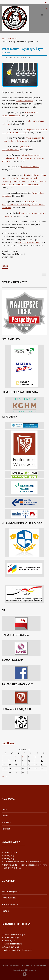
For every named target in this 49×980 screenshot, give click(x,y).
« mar (4, 776)
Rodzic (5, 816)
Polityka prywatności (11, 904)
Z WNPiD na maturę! (25, 101)
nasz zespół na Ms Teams (29, 242)
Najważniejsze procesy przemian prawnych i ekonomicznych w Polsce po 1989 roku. (23, 158)
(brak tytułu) (9, 855)
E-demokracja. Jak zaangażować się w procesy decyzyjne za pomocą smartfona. (23, 204)
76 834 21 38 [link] (14, 947)
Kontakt (5, 911)
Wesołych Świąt (10, 852)
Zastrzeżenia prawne (11, 891)
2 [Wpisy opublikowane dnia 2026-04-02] (22, 757)
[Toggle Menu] (44, 274)
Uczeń (5, 809)
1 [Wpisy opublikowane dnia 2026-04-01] (16, 757)
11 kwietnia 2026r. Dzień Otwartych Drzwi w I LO (24, 862)
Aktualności (12, 39)
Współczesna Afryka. (30, 167)
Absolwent (6, 822)
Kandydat (6, 829)
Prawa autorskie (9, 898)
